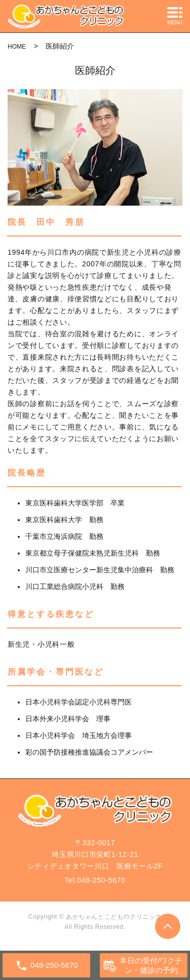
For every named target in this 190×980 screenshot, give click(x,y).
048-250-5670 (101, 880)
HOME (17, 47)
